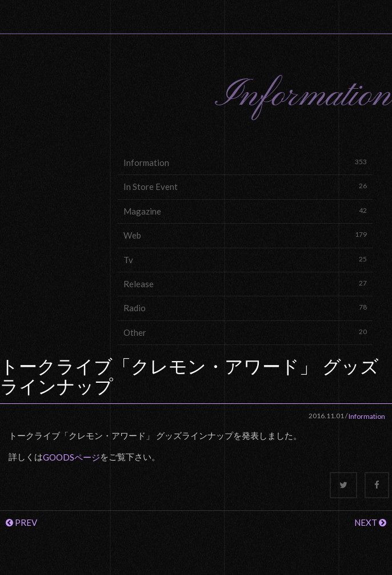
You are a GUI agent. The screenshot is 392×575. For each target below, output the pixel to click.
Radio (245, 308)
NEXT (370, 522)
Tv (245, 259)
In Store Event (245, 186)
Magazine (245, 211)
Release (245, 283)
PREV (21, 522)
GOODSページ (71, 457)
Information (245, 162)
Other (245, 332)
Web (245, 235)
